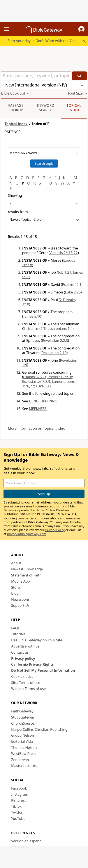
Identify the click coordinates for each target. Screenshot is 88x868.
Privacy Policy (55, 530)
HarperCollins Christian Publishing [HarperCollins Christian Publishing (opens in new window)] (39, 729)
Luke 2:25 (73, 292)
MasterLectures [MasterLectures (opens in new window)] (24, 766)
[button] (81, 29)
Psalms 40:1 (72, 285)
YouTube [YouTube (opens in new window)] (18, 819)
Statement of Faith (26, 575)
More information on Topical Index (36, 428)
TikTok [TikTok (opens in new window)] (16, 806)
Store (16, 587)
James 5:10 (32, 316)
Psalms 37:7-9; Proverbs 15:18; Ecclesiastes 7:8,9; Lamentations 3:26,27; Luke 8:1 (48, 381)
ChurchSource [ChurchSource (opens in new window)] (23, 723)
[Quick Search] (36, 76)
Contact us (20, 652)
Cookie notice (22, 676)
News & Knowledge (27, 569)
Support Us (20, 605)
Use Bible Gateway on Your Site (37, 640)
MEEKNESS (38, 409)
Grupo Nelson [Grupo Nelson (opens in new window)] (23, 735)
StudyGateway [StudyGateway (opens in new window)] (23, 717)
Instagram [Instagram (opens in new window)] (20, 794)
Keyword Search (46, 108)
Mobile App (20, 581)
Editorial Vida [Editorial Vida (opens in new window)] (22, 741)
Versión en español (27, 841)
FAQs (15, 628)
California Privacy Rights (33, 664)
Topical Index (74, 108)
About (16, 563)
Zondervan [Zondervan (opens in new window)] (20, 760)
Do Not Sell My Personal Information (43, 670)
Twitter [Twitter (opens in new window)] (17, 812)
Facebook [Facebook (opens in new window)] (19, 788)
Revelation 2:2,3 (55, 341)
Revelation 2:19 (54, 353)
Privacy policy (23, 658)
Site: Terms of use (26, 683)
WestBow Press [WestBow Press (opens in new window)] (24, 754)
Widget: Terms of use (28, 689)
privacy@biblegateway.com (27, 534)
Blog (15, 593)
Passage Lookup (16, 108)
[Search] (79, 76)
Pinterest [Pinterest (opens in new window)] (18, 800)
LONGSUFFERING (43, 401)
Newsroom (20, 599)
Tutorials (18, 634)
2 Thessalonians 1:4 (57, 329)
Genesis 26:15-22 (64, 253)
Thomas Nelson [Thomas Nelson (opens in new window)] (24, 748)
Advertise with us (25, 646)
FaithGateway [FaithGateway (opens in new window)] (22, 711)
